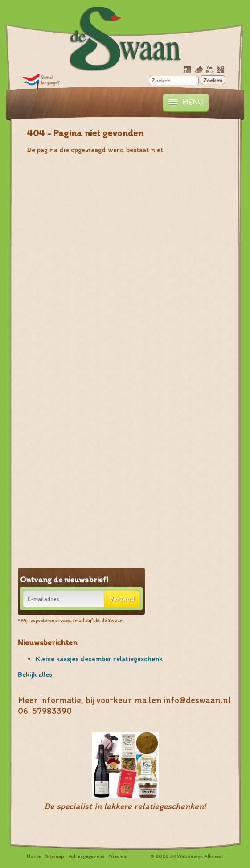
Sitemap (55, 856)
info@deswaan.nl (197, 700)
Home (34, 856)
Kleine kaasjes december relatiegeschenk (99, 659)
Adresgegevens (87, 856)
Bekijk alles (35, 674)
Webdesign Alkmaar (200, 856)
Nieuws (118, 856)
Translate (41, 81)
